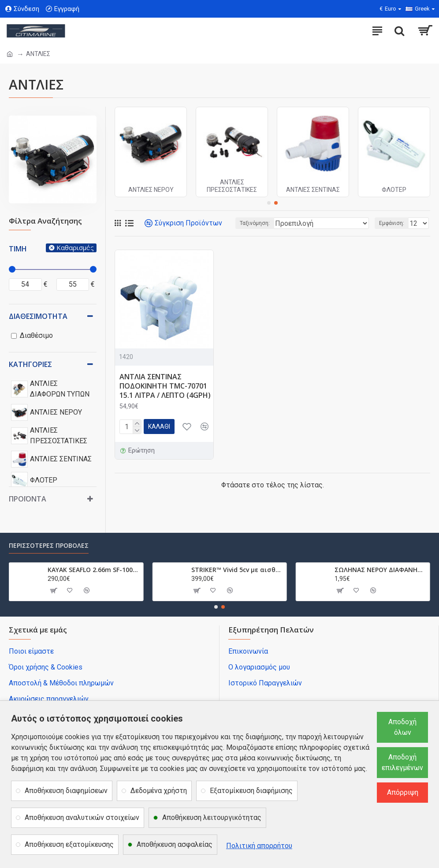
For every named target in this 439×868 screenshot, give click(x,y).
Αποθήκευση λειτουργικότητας (212, 817)
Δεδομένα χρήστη (159, 791)
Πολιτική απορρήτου (259, 846)
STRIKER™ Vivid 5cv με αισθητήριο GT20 (237, 570)
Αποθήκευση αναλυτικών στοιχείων (82, 817)
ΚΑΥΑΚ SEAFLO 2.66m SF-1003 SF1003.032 (94, 570)
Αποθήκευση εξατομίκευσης (69, 844)
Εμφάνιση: (392, 223)
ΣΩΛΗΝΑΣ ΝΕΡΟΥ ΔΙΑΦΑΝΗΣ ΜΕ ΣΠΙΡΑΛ (381, 570)
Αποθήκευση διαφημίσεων (66, 791)
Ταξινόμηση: (255, 223)
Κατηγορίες (30, 364)
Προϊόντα (28, 499)
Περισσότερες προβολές (49, 546)
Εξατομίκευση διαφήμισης (251, 791)
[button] (269, 203)
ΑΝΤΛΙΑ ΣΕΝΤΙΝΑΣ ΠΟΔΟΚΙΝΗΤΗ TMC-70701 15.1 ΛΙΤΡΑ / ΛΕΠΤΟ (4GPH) (165, 386)
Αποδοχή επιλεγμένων (402, 762)
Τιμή (18, 249)
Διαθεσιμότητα (38, 316)
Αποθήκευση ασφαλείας (175, 844)
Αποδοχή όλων (402, 727)
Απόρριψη (403, 792)
